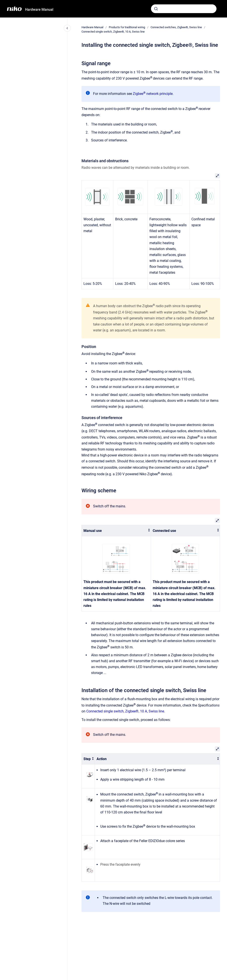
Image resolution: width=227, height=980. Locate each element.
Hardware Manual (39, 10)
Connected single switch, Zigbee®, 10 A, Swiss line (113, 32)
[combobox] (184, 9)
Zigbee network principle (153, 94)
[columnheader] (116, 531)
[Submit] (156, 9)
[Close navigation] (67, 28)
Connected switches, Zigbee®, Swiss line (176, 27)
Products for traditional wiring (127, 27)
